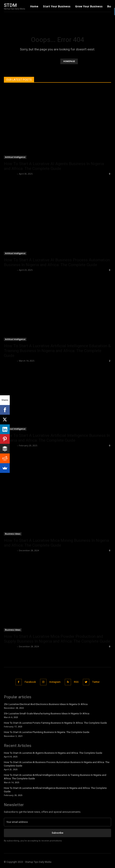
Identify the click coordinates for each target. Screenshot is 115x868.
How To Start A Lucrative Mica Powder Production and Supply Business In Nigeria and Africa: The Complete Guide (57, 639)
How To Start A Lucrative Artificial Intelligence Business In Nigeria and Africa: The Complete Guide (57, 438)
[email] (57, 822)
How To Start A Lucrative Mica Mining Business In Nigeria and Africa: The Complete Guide (56, 543)
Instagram (55, 682)
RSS (76, 682)
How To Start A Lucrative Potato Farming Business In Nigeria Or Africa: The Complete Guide (55, 723)
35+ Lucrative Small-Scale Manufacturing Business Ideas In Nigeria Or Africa (47, 714)
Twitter (96, 682)
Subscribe (57, 833)
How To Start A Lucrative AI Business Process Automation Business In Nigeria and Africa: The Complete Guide (57, 262)
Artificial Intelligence (15, 157)
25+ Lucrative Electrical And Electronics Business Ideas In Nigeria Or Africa (46, 704)
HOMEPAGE (69, 61)
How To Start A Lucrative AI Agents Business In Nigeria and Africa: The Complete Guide (54, 166)
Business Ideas (13, 534)
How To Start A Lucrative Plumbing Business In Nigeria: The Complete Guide (47, 732)
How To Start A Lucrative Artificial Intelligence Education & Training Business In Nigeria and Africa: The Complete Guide (57, 351)
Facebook (30, 682)
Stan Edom (10, 174)
